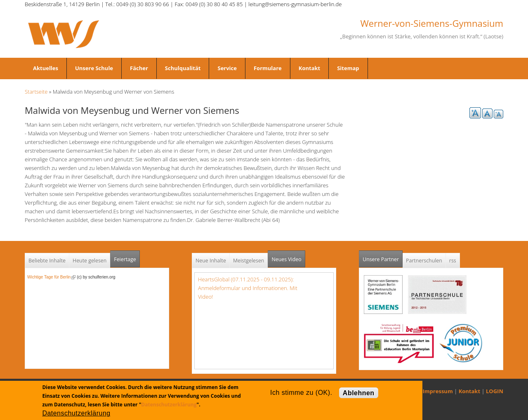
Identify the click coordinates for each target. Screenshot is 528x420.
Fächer (139, 68)
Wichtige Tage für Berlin (51, 277)
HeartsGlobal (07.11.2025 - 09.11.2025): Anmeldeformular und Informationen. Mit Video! (248, 288)
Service (227, 68)
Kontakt (309, 68)
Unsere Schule (94, 68)
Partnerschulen (424, 261)
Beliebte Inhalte (47, 261)
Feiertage (125, 259)
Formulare (268, 68)
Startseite (36, 92)
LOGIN (495, 391)
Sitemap (348, 68)
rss (453, 261)
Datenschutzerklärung (169, 405)
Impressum (438, 391)
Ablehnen (359, 393)
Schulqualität (183, 68)
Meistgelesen (249, 261)
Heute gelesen (90, 261)
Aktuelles (46, 68)
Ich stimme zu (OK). (301, 393)
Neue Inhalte (211, 261)
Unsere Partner (383, 257)
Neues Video (286, 259)
